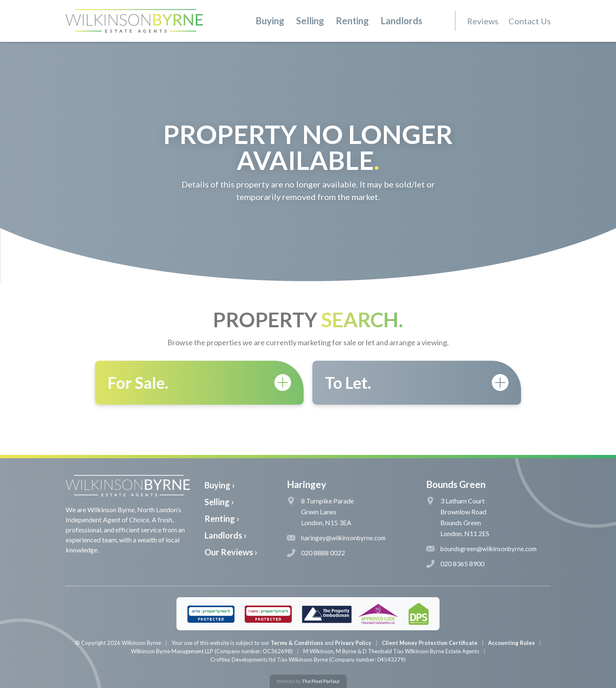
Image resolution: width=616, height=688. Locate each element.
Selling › (219, 502)
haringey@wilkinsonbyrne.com (336, 538)
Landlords (401, 21)
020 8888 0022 (316, 553)
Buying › (220, 485)
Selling (310, 21)
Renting (352, 21)
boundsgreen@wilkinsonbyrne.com (481, 549)
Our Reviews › (231, 552)
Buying (270, 21)
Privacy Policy (353, 643)
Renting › (222, 519)
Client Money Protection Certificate (430, 643)
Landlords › (225, 535)
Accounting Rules (511, 643)
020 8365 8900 (455, 564)
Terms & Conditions (297, 643)
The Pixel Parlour (321, 681)
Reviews (483, 21)
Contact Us (530, 21)
